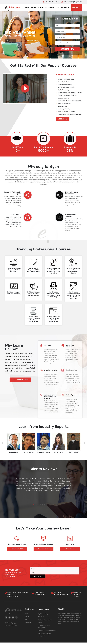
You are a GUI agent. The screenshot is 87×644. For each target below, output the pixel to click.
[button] (34, 505)
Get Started (77, 7)
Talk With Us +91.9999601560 (28, 41)
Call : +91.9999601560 (51, 2)
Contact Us (11, 41)
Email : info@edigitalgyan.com (72, 2)
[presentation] (2, 443)
